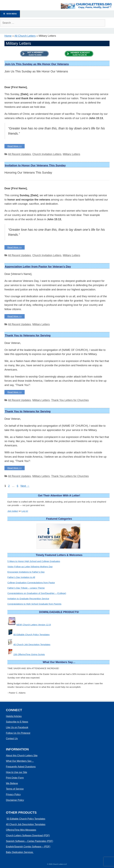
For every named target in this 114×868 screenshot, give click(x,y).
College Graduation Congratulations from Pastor (31, 583)
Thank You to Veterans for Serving (28, 335)
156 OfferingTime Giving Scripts (29, 654)
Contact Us (12, 738)
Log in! (25, 511)
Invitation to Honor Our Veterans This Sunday (35, 165)
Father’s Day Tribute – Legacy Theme (26, 588)
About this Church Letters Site (22, 756)
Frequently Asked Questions (21, 767)
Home (8, 36)
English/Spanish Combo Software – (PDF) (28, 847)
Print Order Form (15, 778)
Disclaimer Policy (15, 800)
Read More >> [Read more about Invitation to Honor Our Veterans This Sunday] (15, 247)
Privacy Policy (13, 794)
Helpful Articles (14, 716)
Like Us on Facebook (17, 727)
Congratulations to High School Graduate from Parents (34, 604)
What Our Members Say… (20, 761)
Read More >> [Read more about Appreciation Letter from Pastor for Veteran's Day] (15, 316)
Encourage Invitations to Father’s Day (26, 572)
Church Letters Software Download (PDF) (28, 835)
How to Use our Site (16, 772)
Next (25, 486)
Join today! (13, 511)
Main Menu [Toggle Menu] (10, 14)
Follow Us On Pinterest (18, 733)
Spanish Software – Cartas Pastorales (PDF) (29, 841)
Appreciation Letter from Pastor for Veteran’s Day (38, 267)
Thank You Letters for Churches (70, 400)
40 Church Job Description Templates (32, 644)
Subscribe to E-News (17, 722)
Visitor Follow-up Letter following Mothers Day (30, 567)
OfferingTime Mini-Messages (21, 830)
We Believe (12, 783)
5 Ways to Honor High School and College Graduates (34, 561)
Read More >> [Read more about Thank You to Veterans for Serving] (15, 392)
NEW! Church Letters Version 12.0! (34, 625)
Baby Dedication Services (20, 852)
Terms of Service (15, 789)
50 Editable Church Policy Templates (31, 635)
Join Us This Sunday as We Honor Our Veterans (37, 64)
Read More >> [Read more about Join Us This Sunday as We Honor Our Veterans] (15, 146)
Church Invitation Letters (47, 154)
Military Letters (71, 154)
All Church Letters (25, 36)
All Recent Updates (19, 154)
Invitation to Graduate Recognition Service (28, 599)
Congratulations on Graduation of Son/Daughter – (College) (37, 593)
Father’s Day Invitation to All (21, 577)
